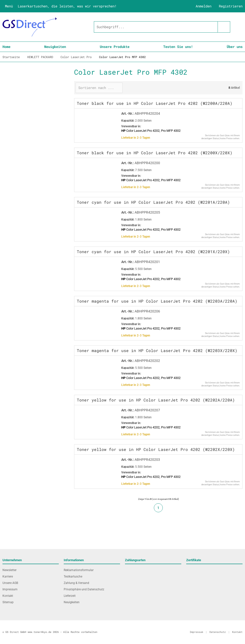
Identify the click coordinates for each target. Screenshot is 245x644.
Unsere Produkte (115, 47)
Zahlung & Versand (76, 583)
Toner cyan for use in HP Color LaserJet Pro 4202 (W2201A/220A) (153, 202)
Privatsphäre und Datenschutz (84, 589)
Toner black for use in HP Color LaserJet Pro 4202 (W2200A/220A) (155, 103)
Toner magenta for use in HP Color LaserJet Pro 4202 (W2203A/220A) (157, 301)
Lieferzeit (70, 596)
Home (6, 47)
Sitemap (8, 602)
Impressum (10, 589)
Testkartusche (73, 577)
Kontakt (8, 596)
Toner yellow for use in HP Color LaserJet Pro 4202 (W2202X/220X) (156, 449)
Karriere (8, 577)
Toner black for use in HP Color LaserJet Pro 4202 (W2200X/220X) (155, 153)
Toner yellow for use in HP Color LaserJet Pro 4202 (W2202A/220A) (156, 400)
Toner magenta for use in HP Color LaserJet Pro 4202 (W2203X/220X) (157, 350)
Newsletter (10, 570)
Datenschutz (218, 632)
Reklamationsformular (79, 570)
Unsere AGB (10, 583)
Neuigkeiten (55, 47)
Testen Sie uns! (178, 47)
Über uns (235, 47)
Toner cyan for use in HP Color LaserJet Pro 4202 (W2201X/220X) (153, 252)
